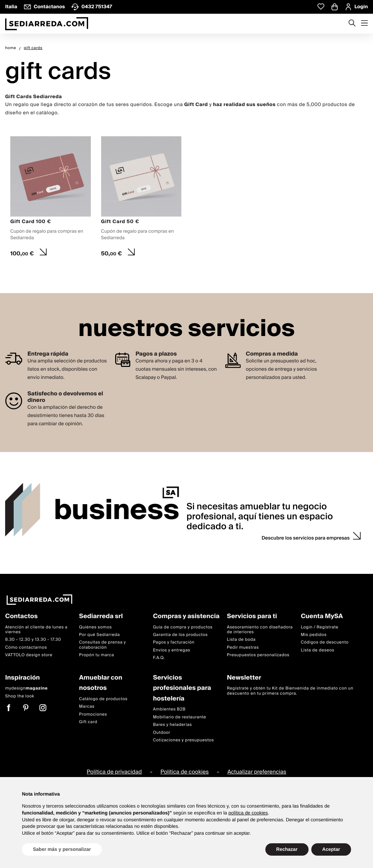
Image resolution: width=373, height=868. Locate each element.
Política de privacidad (114, 772)
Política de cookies (185, 772)
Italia (11, 7)
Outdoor (162, 733)
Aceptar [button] (331, 849)
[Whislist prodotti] (321, 7)
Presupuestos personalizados (258, 655)
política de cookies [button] (248, 813)
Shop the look (20, 696)
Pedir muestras (243, 647)
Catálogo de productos (103, 699)
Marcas (87, 707)
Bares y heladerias (172, 725)
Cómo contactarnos (26, 647)
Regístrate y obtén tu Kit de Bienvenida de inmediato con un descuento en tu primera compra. (290, 691)
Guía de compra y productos (183, 627)
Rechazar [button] (287, 849)
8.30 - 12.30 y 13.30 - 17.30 (33, 640)
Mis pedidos (314, 635)
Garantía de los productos (180, 635)
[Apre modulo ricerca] (352, 24)
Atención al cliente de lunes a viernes (36, 630)
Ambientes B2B (169, 710)
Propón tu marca (97, 655)
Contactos (21, 617)
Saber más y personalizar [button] (62, 849)
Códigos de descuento (324, 643)
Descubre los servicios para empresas (306, 538)
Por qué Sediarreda (100, 635)
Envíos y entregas (171, 650)
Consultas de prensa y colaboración (103, 645)
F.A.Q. (159, 658)
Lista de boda (241, 640)
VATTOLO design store (29, 655)
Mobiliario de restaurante (179, 717)
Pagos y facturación (174, 643)
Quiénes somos (96, 627)
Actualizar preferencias (257, 772)
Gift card (88, 722)
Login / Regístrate (320, 627)
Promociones (93, 714)
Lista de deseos (317, 650)
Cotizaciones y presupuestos (183, 740)
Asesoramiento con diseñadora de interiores (260, 630)
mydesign (26, 689)
